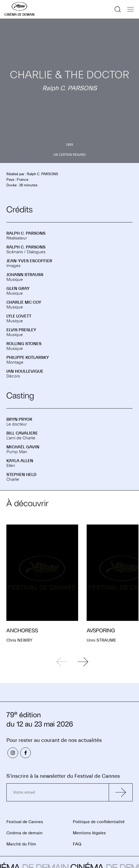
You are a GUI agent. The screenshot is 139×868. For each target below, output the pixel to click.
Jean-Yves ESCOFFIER (29, 261)
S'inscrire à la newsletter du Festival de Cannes (63, 776)
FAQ (77, 844)
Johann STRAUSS (25, 275)
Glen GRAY (18, 289)
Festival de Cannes (25, 822)
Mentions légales (89, 833)
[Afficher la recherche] (118, 9)
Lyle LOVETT (19, 316)
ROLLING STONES (24, 344)
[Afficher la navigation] (130, 9)
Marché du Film (21, 844)
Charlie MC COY (24, 302)
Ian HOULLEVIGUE (25, 371)
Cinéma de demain (24, 833)
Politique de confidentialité (99, 822)
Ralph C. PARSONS (26, 233)
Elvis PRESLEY (21, 330)
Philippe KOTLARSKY (28, 358)
